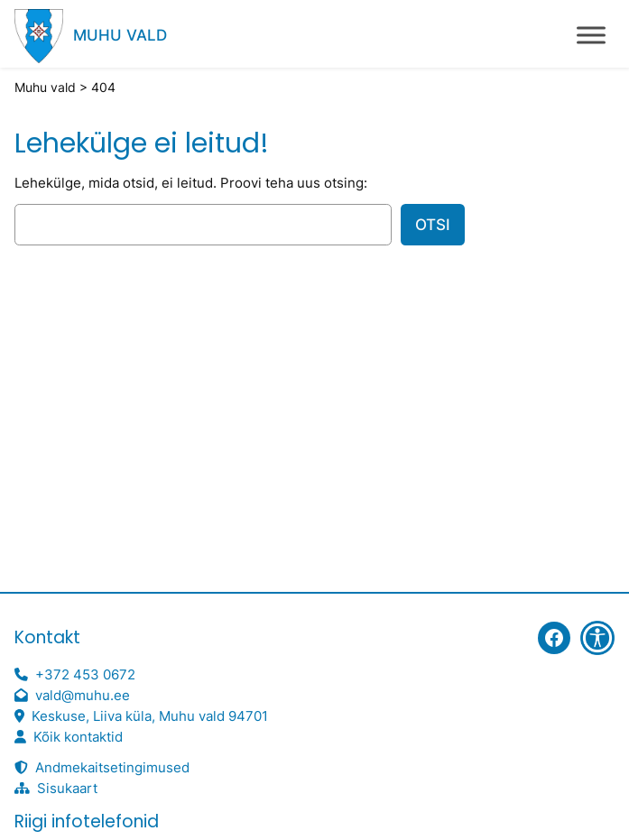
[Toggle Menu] (591, 35)
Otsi (433, 225)
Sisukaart (67, 789)
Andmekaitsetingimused (112, 768)
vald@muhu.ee (83, 696)
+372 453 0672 (85, 675)
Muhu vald (120, 35)
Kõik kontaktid (78, 737)
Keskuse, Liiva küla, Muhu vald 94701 (150, 716)
